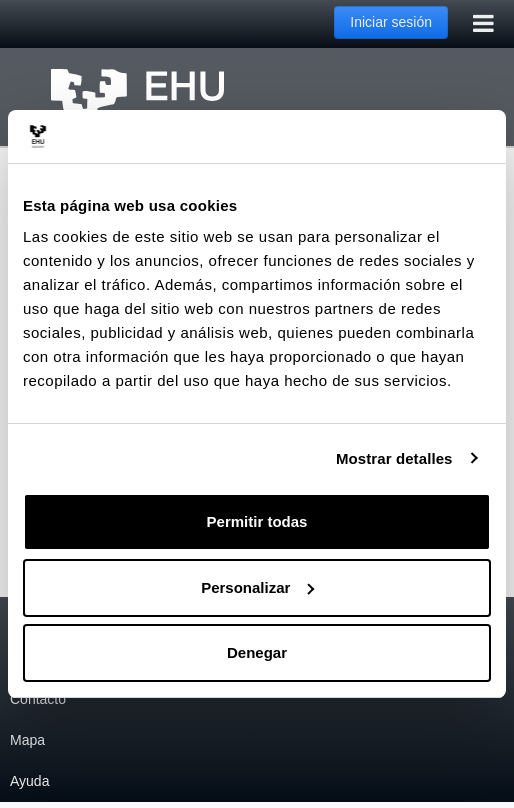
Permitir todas (257, 521)
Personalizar (257, 587)
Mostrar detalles (394, 458)
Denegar (257, 652)
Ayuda (29, 781)
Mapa (27, 740)
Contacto (38, 699)
